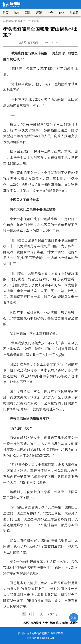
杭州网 (7, 21)
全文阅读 (53, 614)
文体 (61, 13)
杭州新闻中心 (20, 21)
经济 (39, 13)
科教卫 (74, 13)
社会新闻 (34, 21)
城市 (17, 13)
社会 (50, 13)
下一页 (39, 614)
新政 (28, 13)
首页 (6, 13)
